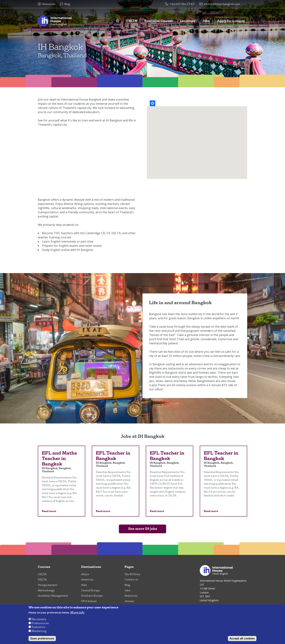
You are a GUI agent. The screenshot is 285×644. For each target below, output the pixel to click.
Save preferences (42, 638)
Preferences (40, 623)
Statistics (38, 627)
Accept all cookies (242, 638)
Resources (49, 4)
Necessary (39, 619)
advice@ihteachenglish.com (222, 4)
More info (77, 613)
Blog (67, 4)
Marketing (39, 631)
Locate (152, 103)
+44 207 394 (178, 4)
